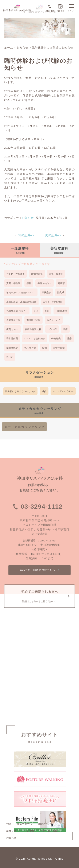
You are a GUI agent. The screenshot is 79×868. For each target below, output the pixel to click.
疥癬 (29, 283)
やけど (10, 357)
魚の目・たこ (54, 320)
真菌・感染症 (13, 283)
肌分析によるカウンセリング (20, 391)
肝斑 (47, 311)
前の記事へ (26, 235)
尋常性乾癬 (59, 348)
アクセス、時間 (49, 831)
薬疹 (65, 329)
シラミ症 (52, 329)
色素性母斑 (17, 311)
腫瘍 (69, 338)
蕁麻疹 (61, 283)
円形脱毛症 (61, 311)
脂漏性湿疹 (37, 274)
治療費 (31, 831)
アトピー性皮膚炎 (16, 274)
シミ (36, 311)
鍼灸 (44, 391)
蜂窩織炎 (56, 338)
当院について (45, 824)
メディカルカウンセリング (24, 427)
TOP (9, 824)
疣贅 (12, 329)
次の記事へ (53, 235)
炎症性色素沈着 (33, 329)
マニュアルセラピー (63, 391)
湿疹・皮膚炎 (56, 274)
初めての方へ (25, 824)
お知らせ (28, 218)
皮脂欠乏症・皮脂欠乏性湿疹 (21, 302)
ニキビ (53, 302)
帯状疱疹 (46, 292)
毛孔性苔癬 (30, 348)
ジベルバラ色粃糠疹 (35, 338)
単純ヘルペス (21, 292)
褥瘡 (45, 283)
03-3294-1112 (42, 506)
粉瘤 (44, 348)
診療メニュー (14, 831)
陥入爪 (61, 292)
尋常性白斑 (12, 338)
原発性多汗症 (13, 320)
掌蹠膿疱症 (12, 348)
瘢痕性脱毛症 (33, 320)
